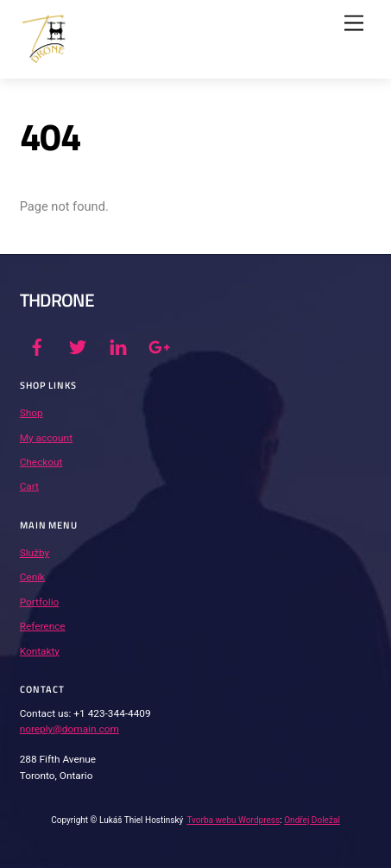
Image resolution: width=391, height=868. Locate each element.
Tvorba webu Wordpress (233, 820)
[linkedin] (118, 345)
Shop (32, 413)
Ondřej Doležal (312, 820)
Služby (35, 553)
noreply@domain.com (69, 729)
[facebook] (37, 345)
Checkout (41, 462)
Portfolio (40, 602)
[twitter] (78, 345)
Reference (43, 626)
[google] (158, 345)
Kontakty (40, 651)
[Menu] (354, 24)
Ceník (32, 577)
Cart (29, 486)
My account (46, 438)
